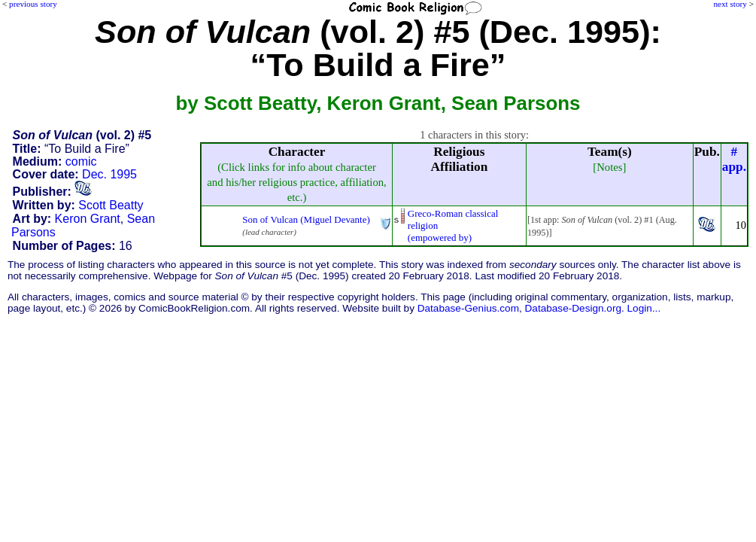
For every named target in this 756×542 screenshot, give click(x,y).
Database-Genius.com (468, 308)
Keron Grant (88, 219)
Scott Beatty (111, 205)
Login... (644, 308)
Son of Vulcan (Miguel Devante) (306, 219)
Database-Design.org (573, 308)
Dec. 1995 (109, 174)
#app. (734, 159)
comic (81, 161)
